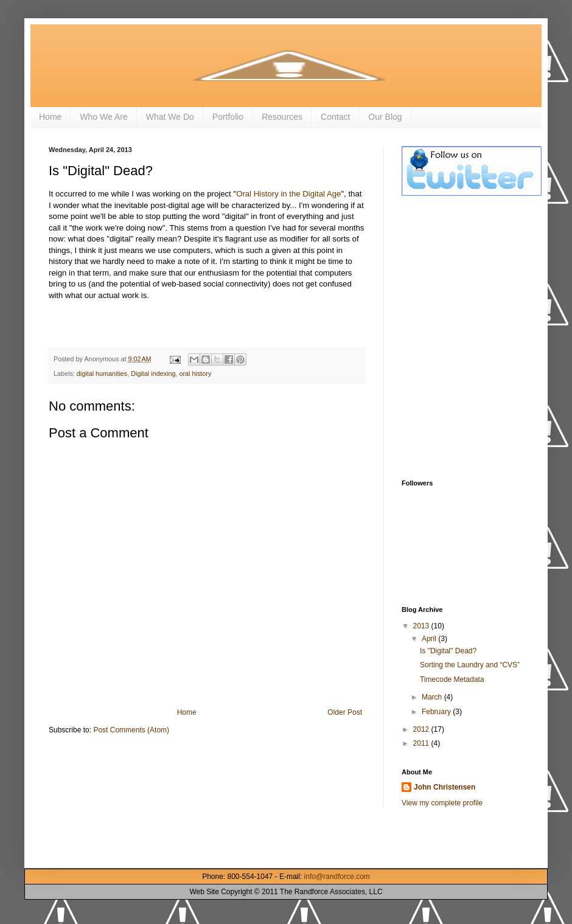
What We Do (170, 117)
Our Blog (385, 117)
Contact (335, 117)
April (430, 639)
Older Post (345, 712)
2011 (422, 743)
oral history (196, 373)
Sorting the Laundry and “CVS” (470, 665)
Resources (282, 117)
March (433, 697)
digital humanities (102, 373)
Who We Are (103, 117)
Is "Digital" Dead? (448, 651)
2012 (422, 729)
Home (50, 117)
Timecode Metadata (452, 679)
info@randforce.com (337, 877)
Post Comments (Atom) (131, 730)
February (437, 712)
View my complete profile (442, 803)
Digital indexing (153, 373)
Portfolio (228, 117)
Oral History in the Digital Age (288, 194)
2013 (422, 626)
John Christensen (445, 787)
